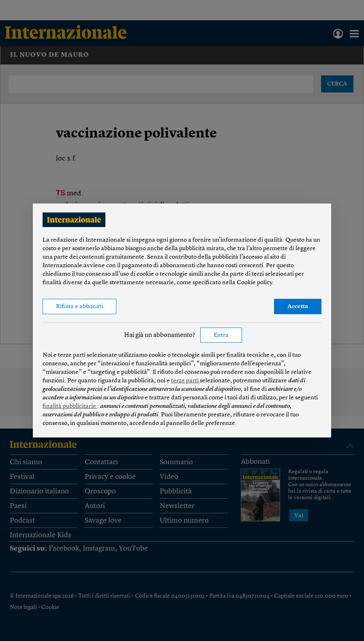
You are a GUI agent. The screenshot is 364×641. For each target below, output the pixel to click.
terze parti (185, 381)
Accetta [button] (298, 307)
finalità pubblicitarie (70, 406)
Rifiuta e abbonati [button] (79, 307)
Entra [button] (221, 336)
